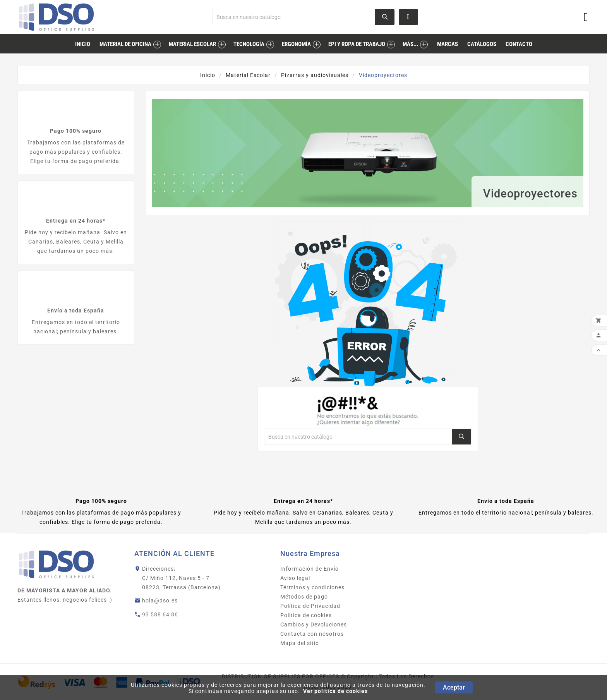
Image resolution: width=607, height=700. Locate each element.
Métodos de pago (304, 597)
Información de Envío (310, 569)
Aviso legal (295, 578)
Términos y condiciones (312, 587)
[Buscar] (294, 17)
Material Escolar (192, 44)
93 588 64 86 (160, 614)
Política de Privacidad (310, 606)
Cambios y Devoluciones (314, 625)
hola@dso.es (160, 600)
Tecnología (249, 44)
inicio (83, 44)
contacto (519, 44)
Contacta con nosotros (312, 634)
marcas (448, 44)
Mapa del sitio (300, 643)
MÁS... (410, 44)
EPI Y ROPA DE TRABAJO (357, 44)
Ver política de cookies (335, 691)
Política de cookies (306, 615)
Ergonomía (296, 44)
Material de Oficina (125, 44)
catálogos (482, 44)
